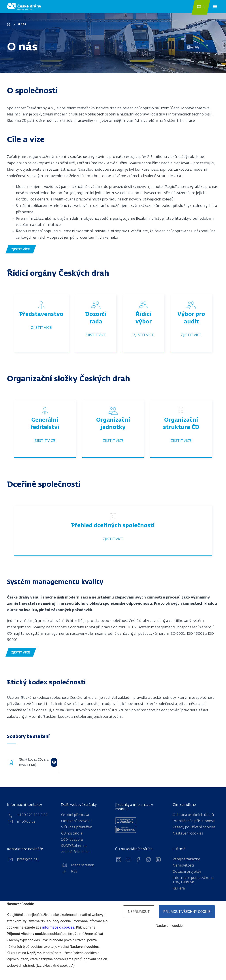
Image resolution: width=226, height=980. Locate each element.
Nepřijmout (139, 912)
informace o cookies (58, 927)
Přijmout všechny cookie (187, 912)
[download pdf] (13, 763)
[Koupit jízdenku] (201, 7)
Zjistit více (41, 328)
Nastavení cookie (169, 926)
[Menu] (215, 7)
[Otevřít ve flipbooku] (54, 762)
